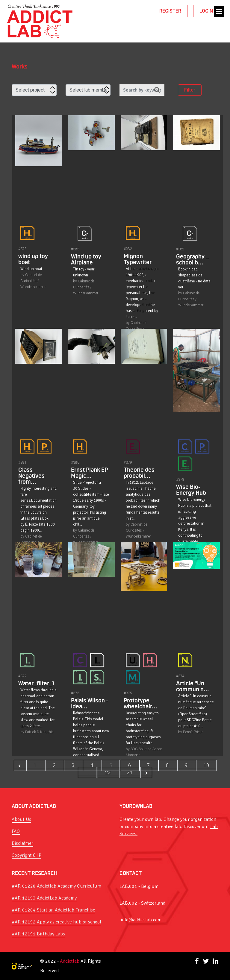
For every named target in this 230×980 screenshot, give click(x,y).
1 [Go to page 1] (36, 765)
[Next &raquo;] (146, 773)
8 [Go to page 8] (168, 765)
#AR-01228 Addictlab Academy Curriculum (56, 886)
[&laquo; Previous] (20, 765)
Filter (190, 90)
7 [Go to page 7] (149, 765)
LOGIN (206, 11)
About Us (21, 819)
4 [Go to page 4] (92, 765)
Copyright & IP (27, 855)
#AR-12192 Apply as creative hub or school (56, 922)
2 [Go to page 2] (55, 765)
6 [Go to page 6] (130, 765)
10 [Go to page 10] (206, 765)
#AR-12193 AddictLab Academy (44, 898)
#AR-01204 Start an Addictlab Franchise (53, 910)
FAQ (16, 831)
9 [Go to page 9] (187, 765)
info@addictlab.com (141, 920)
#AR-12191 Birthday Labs (38, 934)
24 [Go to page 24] (130, 773)
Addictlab (70, 961)
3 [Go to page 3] (74, 765)
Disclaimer (22, 843)
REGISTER (170, 11)
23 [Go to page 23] (108, 773)
